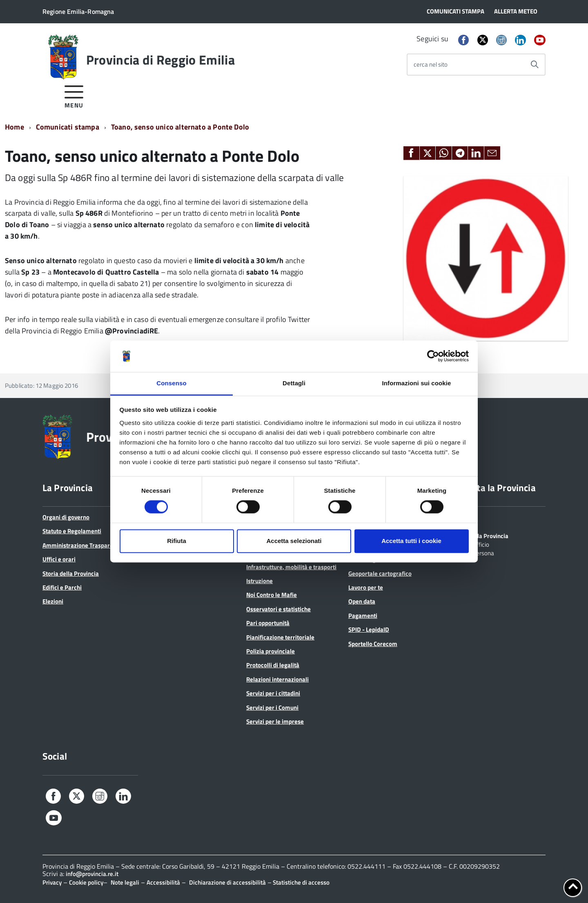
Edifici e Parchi (62, 587)
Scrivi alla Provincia (482, 535)
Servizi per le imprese (275, 721)
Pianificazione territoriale (280, 637)
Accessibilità (163, 882)
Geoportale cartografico (380, 573)
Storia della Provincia (71, 573)
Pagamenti (363, 616)
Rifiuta (177, 541)
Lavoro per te (366, 587)
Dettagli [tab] (294, 383)
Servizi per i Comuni (272, 707)
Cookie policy (86, 882)
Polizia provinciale (271, 651)
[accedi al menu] (74, 95)
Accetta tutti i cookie (411, 541)
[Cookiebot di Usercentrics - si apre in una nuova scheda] (433, 356)
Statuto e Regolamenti (72, 531)
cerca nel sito (431, 64)
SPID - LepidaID (369, 629)
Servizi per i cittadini (273, 693)
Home (14, 127)
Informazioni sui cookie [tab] (417, 383)
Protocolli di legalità (273, 665)
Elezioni (53, 601)
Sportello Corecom (373, 644)
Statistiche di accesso (301, 882)
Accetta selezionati (294, 541)
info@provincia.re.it (92, 874)
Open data (362, 601)
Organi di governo (66, 517)
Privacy (52, 882)
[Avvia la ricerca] (535, 65)
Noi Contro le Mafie (272, 595)
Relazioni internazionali (277, 679)
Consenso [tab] (171, 383)
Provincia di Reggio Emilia (160, 60)
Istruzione (259, 581)
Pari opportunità (268, 623)
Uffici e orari (59, 559)
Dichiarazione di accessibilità (227, 882)
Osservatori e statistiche (278, 609)
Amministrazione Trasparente (82, 545)
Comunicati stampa (68, 127)
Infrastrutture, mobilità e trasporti (291, 567)
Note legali (125, 882)
